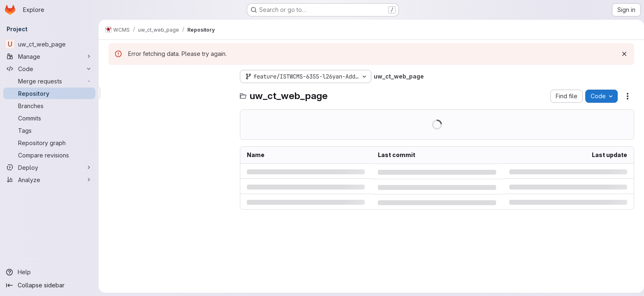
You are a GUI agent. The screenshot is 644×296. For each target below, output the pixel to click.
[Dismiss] (623, 54)
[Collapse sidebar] (49, 285)
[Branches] (49, 106)
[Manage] (49, 56)
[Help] (49, 272)
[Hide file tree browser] (113, 76)
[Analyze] (49, 180)
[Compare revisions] (49, 155)
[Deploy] (49, 167)
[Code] (49, 69)
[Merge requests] (49, 81)
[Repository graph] (49, 143)
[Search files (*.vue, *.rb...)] (168, 93)
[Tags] (49, 130)
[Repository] (49, 93)
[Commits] (49, 118)
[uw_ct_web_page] (49, 44)
